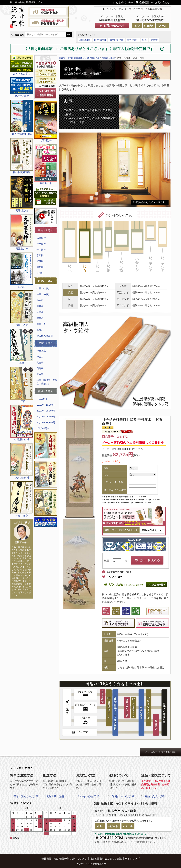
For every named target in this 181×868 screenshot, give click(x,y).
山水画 (40, 300)
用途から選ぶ (108, 58)
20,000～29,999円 (46, 411)
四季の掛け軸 (116, 40)
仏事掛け (41, 238)
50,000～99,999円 (46, 422)
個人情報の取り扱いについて (70, 859)
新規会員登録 (155, 9)
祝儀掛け (41, 261)
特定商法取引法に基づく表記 (106, 859)
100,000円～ (43, 428)
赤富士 (154, 40)
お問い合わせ (162, 2)
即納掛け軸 (85, 40)
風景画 (40, 306)
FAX (137, 26)
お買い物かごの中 (114, 26)
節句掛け (41, 267)
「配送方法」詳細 (54, 796)
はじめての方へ (125, 2)
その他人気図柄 (45, 336)
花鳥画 (40, 312)
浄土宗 (40, 357)
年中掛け (41, 250)
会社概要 (144, 2)
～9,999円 (42, 399)
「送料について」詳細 (122, 796)
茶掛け (40, 273)
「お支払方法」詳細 (88, 796)
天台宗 (40, 374)
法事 (145, 40)
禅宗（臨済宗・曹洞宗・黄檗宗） (47, 382)
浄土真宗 (41, 351)
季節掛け (41, 255)
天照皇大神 (133, 40)
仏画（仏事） (43, 288)
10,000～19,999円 (46, 405)
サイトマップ (132, 859)
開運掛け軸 (100, 40)
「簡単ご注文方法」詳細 (25, 796)
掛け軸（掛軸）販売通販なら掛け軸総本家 (79, 58)
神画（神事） (43, 294)
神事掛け (41, 244)
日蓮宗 (40, 368)
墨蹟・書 (41, 324)
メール (163, 26)
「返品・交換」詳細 (154, 796)
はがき (150, 26)
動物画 (40, 318)
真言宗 (40, 362)
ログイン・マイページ (119, 9)
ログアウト (139, 9)
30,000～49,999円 (46, 417)
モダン (40, 330)
